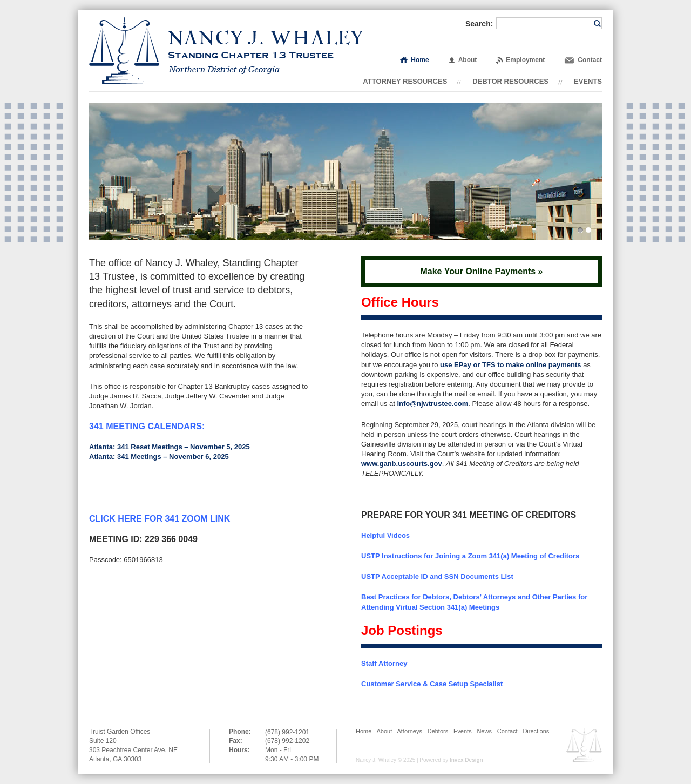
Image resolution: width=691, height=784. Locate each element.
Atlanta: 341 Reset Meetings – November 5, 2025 (170, 447)
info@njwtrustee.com (432, 404)
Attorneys (409, 731)
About (468, 60)
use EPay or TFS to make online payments (511, 365)
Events (588, 81)
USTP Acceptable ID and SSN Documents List (437, 576)
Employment (525, 60)
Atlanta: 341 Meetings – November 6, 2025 (159, 457)
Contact (590, 60)
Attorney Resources (405, 81)
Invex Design (466, 760)
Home (420, 60)
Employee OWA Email (584, 745)
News (484, 731)
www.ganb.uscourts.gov (402, 464)
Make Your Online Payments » (481, 271)
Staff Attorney (384, 663)
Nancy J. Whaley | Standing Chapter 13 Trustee (227, 51)
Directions (536, 731)
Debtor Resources (510, 81)
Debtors (438, 731)
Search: (479, 24)
